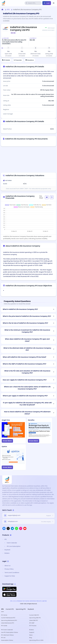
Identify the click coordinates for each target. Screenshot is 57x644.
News (31, 635)
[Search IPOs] (34, 3)
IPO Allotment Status (7, 635)
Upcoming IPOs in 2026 (36, 640)
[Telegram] (12, 528)
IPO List (3, 638)
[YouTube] (25, 528)
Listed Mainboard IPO (8, 623)
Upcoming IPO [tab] (21, 609)
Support (32, 632)
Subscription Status (7, 640)
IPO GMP (32, 623)
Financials (18, 60)
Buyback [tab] (31, 609)
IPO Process (33, 626)
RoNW (5, 184)
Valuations (30, 60)
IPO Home (4, 615)
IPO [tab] (2, 609)
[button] (47, 197)
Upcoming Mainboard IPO (9, 620)
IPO (8, 10)
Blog (31, 638)
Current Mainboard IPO (8, 618)
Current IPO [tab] (10, 609)
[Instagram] (21, 528)
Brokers (32, 630)
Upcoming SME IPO (35, 618)
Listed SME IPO (34, 620)
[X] (8, 528)
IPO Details (6, 60)
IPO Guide (4, 626)
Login (47, 3)
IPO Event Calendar (7, 630)
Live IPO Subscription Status (10, 632)
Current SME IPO (34, 615)
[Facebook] (4, 528)
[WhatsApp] (17, 528)
